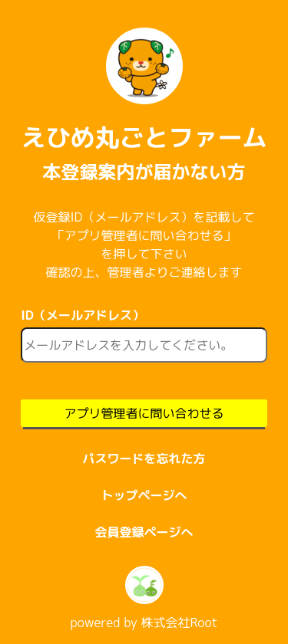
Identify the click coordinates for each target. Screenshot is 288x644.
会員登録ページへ (144, 532)
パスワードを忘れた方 (144, 458)
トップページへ (144, 495)
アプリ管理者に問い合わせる (144, 413)
